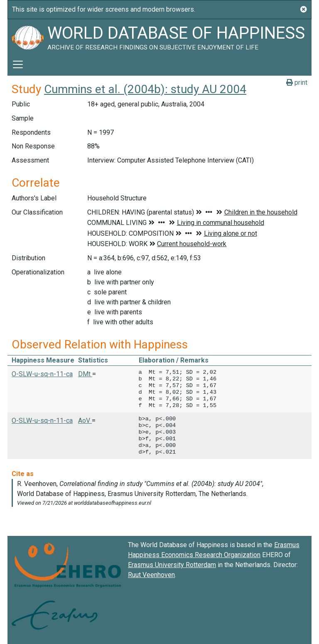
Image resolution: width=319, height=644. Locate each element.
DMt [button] (85, 374)
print (297, 83)
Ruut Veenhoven (151, 575)
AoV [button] (85, 421)
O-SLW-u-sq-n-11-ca (42, 374)
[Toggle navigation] (18, 64)
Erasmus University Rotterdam (172, 565)
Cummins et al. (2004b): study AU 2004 (145, 89)
